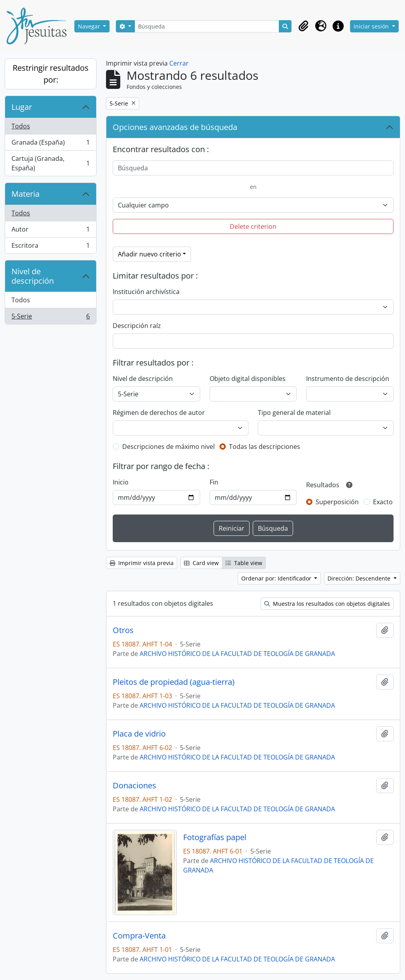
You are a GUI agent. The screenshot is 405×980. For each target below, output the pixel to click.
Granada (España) (50, 144)
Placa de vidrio (139, 734)
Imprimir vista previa (142, 563)
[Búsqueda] (207, 26)
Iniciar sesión (372, 26)
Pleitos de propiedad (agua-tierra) (174, 682)
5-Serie (50, 318)
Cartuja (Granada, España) (50, 163)
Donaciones (134, 786)
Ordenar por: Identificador (277, 578)
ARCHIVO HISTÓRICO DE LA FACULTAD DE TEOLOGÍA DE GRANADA (237, 654)
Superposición (337, 502)
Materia (26, 194)
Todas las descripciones (265, 447)
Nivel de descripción (33, 276)
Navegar (90, 26)
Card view (201, 563)
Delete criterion (253, 226)
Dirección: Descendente (360, 578)
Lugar (22, 107)
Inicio (121, 482)
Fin (214, 482)
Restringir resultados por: (51, 74)
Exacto (383, 502)
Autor (50, 231)
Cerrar (179, 63)
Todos (21, 126)
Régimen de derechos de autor (159, 413)
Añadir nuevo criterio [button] (150, 254)
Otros (123, 630)
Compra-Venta (139, 936)
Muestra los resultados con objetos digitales (327, 604)
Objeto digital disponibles (248, 379)
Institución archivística (146, 292)
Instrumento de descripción (348, 379)
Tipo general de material (294, 413)
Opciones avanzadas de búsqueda (175, 127)
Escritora (50, 247)
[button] (303, 26)
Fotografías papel (215, 837)
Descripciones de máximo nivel (168, 447)
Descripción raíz (137, 326)
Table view (244, 563)
